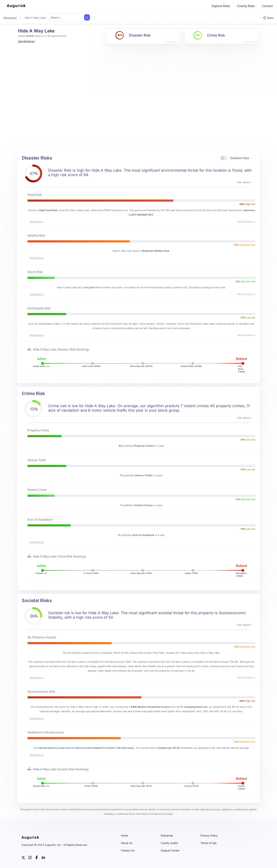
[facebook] (37, 857)
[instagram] (30, 857)
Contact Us (128, 850)
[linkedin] (43, 857)
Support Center (170, 850)
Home (124, 836)
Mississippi (10, 18)
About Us (127, 843)
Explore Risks (221, 6)
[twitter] (23, 857)
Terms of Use (209, 843)
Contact (267, 6)
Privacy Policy (209, 836)
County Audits (169, 843)
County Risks (246, 6)
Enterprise (167, 836)
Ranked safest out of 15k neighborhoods (42, 36)
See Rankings (26, 41)
